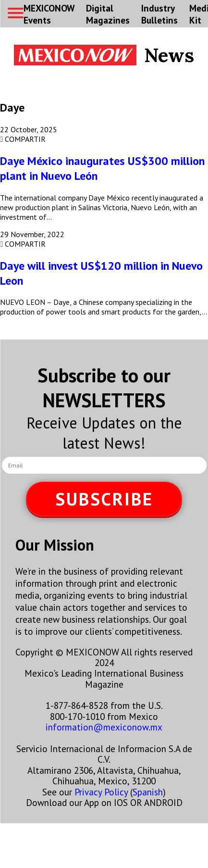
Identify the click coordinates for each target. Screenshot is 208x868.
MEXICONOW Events (49, 14)
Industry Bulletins (159, 14)
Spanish (148, 792)
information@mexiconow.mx (104, 727)
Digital (108, 14)
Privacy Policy (101, 792)
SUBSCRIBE (104, 499)
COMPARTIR (23, 139)
